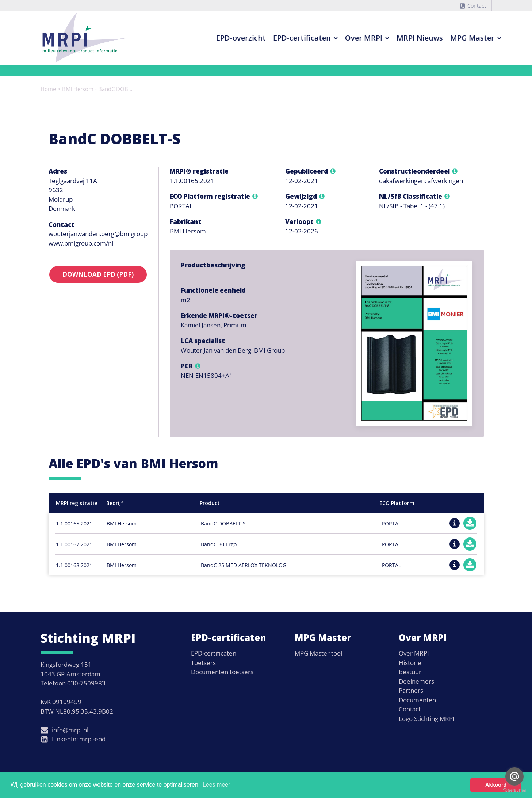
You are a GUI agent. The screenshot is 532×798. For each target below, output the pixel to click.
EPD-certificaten (285, 38)
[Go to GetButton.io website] (514, 791)
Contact (477, 6)
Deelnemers (416, 681)
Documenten (417, 700)
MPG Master (455, 38)
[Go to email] (514, 776)
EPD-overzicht (220, 38)
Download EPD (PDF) (98, 274)
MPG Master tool (318, 653)
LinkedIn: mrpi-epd (79, 739)
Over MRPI (346, 38)
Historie (410, 663)
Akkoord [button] (496, 785)
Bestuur (410, 672)
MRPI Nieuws (399, 38)
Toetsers (203, 663)
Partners (411, 690)
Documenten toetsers (222, 672)
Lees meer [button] (217, 785)
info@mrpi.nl (70, 730)
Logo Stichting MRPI (427, 719)
